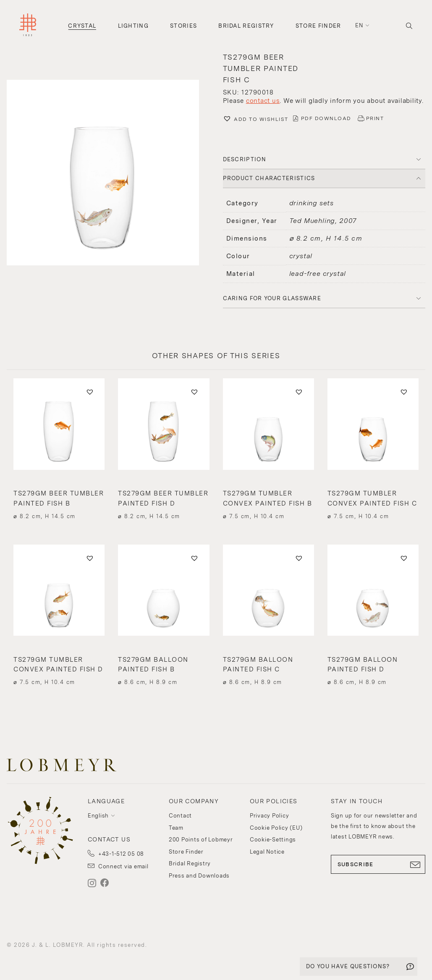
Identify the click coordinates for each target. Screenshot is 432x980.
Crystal (82, 26)
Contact (180, 816)
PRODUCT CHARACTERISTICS (269, 178)
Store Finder (318, 26)
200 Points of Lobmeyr (201, 840)
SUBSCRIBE (378, 865)
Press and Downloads (199, 876)
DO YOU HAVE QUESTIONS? (348, 966)
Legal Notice (267, 852)
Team (176, 828)
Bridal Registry (246, 26)
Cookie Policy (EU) (276, 828)
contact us (263, 101)
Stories (183, 26)
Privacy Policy (270, 816)
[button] (108, 174)
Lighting (133, 26)
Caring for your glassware (272, 298)
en (359, 25)
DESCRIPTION (245, 159)
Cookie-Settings (273, 840)
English (98, 816)
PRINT (375, 118)
